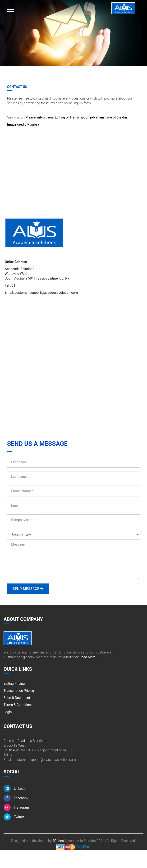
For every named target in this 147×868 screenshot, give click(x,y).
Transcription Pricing (19, 691)
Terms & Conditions (18, 705)
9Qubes (58, 841)
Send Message (28, 589)
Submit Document (17, 698)
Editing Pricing (14, 684)
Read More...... (90, 657)
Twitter (14, 817)
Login (8, 712)
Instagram (16, 807)
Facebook (16, 798)
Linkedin (15, 789)
